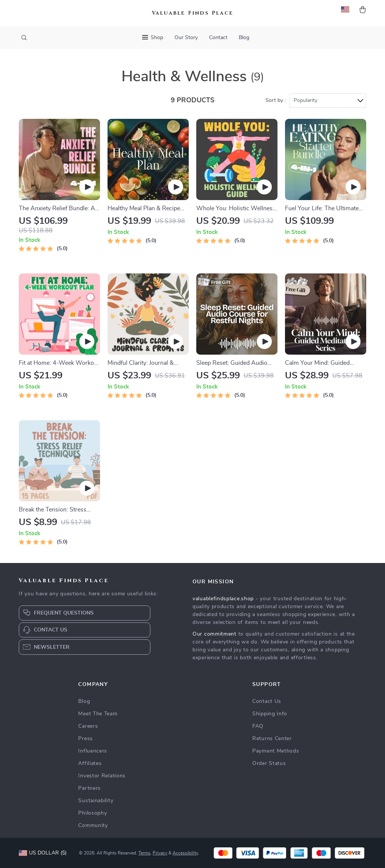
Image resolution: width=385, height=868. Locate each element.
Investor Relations (102, 776)
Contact (218, 38)
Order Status (269, 763)
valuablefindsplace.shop (223, 599)
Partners (89, 788)
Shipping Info (270, 714)
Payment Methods (276, 751)
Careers (88, 726)
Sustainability (96, 801)
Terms (144, 853)
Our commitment (214, 634)
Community (93, 826)
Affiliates (90, 763)
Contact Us (267, 701)
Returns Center (272, 739)
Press (86, 739)
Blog (244, 38)
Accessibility (185, 853)
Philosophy (92, 813)
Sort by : (276, 100)
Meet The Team (98, 714)
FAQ (258, 726)
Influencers (93, 751)
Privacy (160, 853)
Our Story (186, 38)
